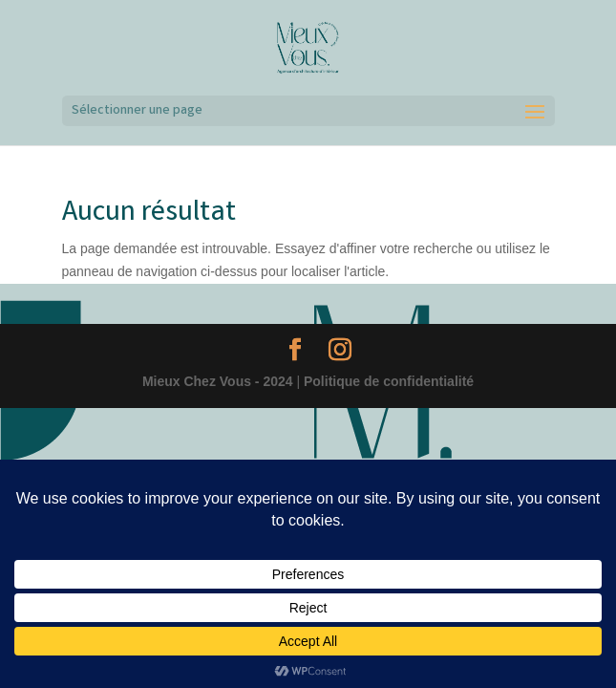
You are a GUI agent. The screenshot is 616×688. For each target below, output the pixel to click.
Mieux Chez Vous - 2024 (218, 381)
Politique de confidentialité (389, 381)
